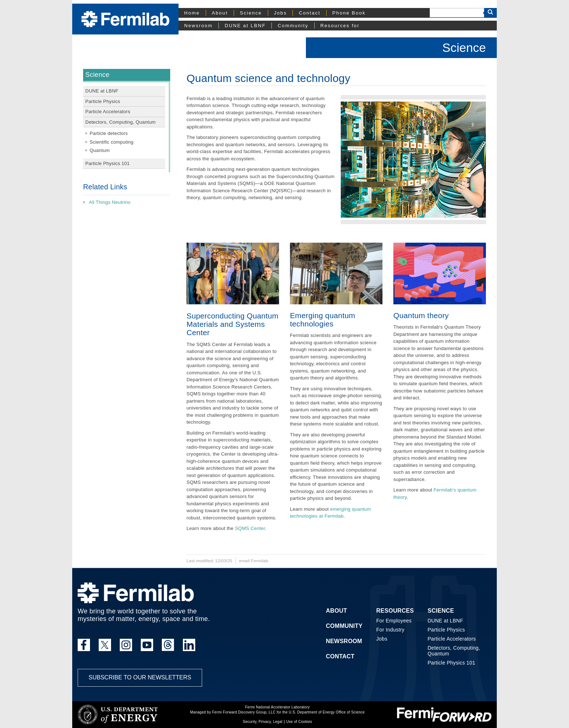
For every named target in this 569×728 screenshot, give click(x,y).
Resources (395, 611)
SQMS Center (250, 528)
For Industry (390, 630)
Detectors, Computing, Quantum (120, 122)
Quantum (100, 150)
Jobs (281, 13)
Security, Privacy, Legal (263, 722)
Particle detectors (109, 133)
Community (293, 26)
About (220, 13)
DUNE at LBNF (245, 26)
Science (251, 13)
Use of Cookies (299, 722)
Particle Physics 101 (107, 163)
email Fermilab (254, 561)
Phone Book (349, 13)
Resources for (340, 26)
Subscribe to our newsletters (140, 677)
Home (192, 13)
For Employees (394, 621)
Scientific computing (112, 142)
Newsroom (199, 26)
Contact (309, 13)
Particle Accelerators (108, 112)
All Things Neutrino (110, 202)
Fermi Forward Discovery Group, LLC (244, 712)
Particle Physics (103, 101)
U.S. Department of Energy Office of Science (327, 712)
